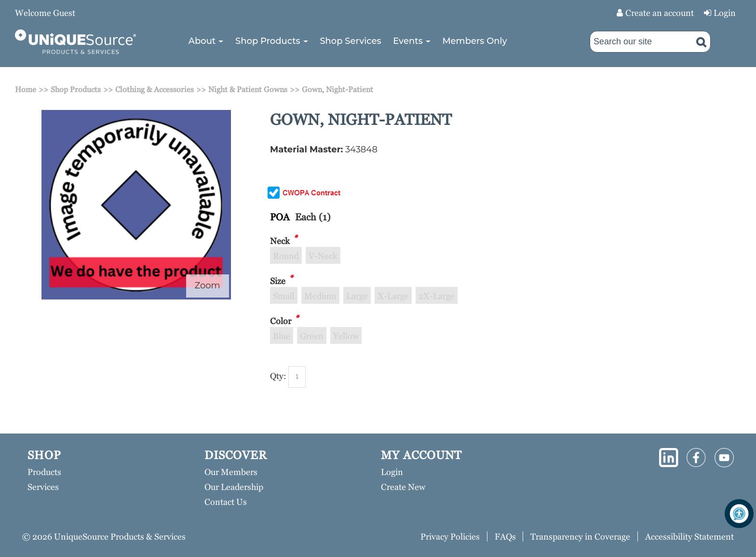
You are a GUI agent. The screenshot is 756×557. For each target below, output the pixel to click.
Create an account (660, 13)
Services (43, 487)
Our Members (231, 472)
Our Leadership (234, 487)
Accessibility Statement (689, 537)
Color (281, 321)
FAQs (505, 537)
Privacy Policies (450, 537)
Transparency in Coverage (580, 537)
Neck (280, 241)
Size (278, 281)
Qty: (278, 376)
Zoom (208, 285)
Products (44, 472)
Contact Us (226, 502)
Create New (403, 487)
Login (725, 13)
